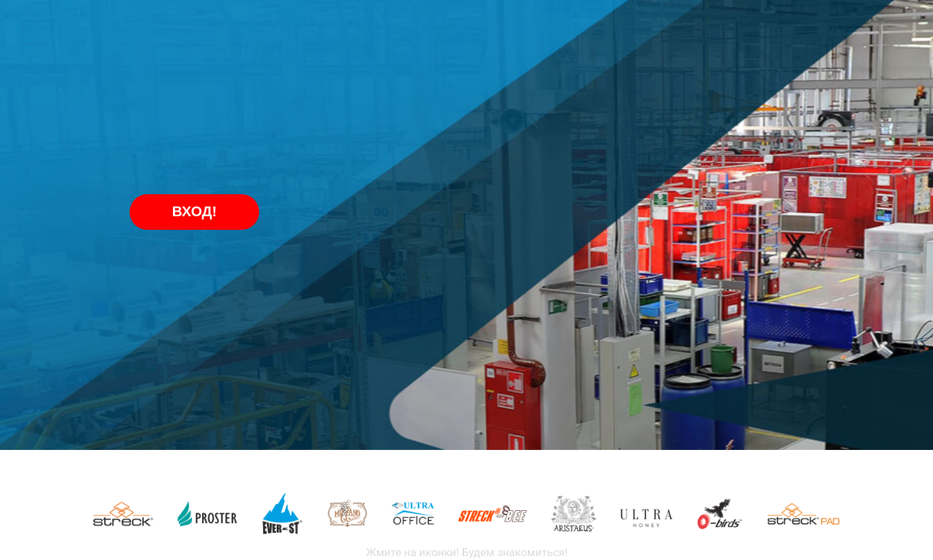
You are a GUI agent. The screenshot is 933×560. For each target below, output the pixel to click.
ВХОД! (195, 211)
